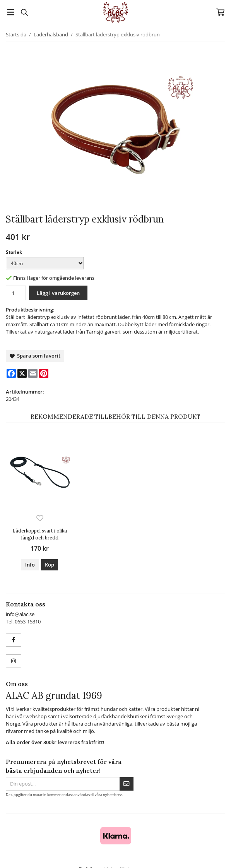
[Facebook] (11, 373)
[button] (50, 565)
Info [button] (30, 565)
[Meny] (11, 12)
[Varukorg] (220, 12)
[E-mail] (33, 373)
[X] (22, 373)
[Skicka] (127, 784)
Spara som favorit (35, 356)
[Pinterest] (44, 373)
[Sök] (24, 12)
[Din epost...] (63, 784)
